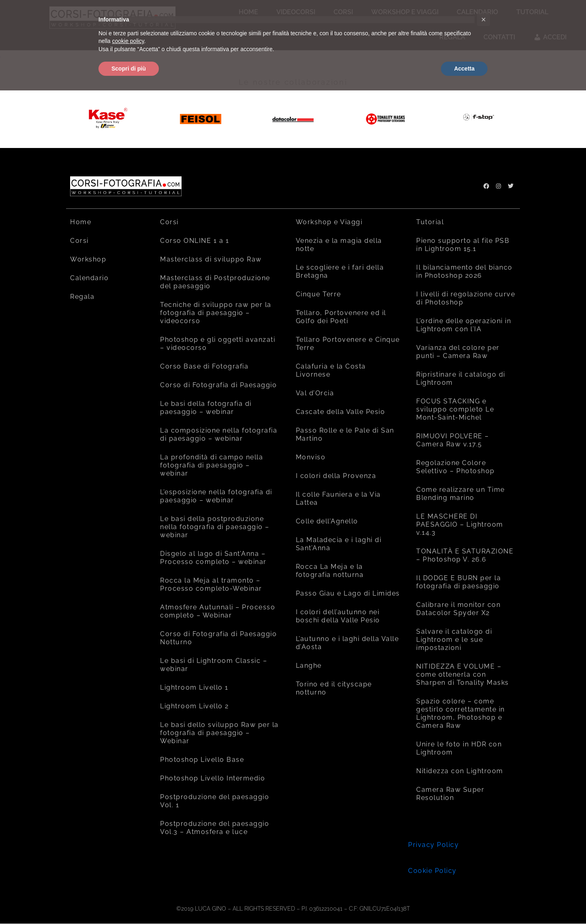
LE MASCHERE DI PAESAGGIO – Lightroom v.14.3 (460, 524)
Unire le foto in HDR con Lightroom (459, 748)
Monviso (311, 457)
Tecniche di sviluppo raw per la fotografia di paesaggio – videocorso (216, 313)
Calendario (89, 278)
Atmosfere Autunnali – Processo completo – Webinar (218, 611)
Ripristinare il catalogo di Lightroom (461, 378)
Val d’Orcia (315, 393)
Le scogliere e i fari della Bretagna (340, 271)
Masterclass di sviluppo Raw (211, 259)
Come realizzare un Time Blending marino (461, 494)
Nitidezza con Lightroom (460, 771)
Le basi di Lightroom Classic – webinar (214, 665)
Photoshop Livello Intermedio (213, 778)
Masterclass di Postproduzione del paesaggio (215, 282)
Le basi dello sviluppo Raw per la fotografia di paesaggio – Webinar (219, 733)
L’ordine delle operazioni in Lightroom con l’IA (464, 325)
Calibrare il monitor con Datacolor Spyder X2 (458, 609)
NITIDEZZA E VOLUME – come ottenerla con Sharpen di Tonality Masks (463, 674)
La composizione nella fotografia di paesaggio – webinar (219, 434)
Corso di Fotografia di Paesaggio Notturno (218, 638)
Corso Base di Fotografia (204, 366)
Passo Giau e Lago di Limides (348, 593)
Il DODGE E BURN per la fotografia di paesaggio (459, 582)
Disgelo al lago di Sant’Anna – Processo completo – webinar (213, 558)
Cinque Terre (319, 294)
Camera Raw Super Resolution (450, 794)
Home (81, 222)
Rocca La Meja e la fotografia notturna (330, 571)
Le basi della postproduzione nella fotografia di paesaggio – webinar (215, 527)
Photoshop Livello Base (202, 760)
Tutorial (430, 222)
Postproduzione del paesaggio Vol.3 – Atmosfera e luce (215, 828)
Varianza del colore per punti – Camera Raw (458, 352)
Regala (82, 297)
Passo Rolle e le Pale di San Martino (345, 434)
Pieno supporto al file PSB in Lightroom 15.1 (463, 245)
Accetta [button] (464, 69)
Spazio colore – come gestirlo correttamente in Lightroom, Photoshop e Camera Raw (461, 713)
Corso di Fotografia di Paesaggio (218, 385)
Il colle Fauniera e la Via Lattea (338, 498)
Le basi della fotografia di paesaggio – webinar (206, 408)
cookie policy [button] (128, 41)
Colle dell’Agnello (327, 521)
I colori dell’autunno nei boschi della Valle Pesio (338, 616)
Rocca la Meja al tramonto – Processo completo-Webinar (211, 584)
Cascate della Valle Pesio (341, 412)
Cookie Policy (432, 871)
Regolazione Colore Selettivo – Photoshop (456, 467)
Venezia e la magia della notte (339, 245)
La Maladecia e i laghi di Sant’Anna (339, 544)
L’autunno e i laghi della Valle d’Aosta (348, 643)
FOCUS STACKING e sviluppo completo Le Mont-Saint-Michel (455, 409)
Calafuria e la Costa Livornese (331, 370)
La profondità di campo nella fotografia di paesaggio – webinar (212, 465)
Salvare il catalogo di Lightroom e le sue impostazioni (454, 640)
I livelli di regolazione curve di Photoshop (466, 298)
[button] (483, 19)
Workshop (88, 259)
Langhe (309, 666)
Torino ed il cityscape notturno (334, 688)
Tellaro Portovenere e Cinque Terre (348, 344)
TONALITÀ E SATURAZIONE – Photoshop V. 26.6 (465, 555)
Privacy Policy (433, 845)
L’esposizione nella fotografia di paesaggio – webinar (216, 496)
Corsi (79, 241)
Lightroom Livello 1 (194, 687)
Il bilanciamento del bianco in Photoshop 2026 (464, 271)
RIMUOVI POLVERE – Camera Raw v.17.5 (453, 440)
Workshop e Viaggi (329, 222)
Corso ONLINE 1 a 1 (195, 241)
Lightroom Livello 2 (195, 706)
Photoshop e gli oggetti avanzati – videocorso (218, 344)
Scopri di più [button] (129, 69)
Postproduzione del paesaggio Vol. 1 (215, 801)
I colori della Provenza (336, 476)
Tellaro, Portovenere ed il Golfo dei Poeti (341, 317)
